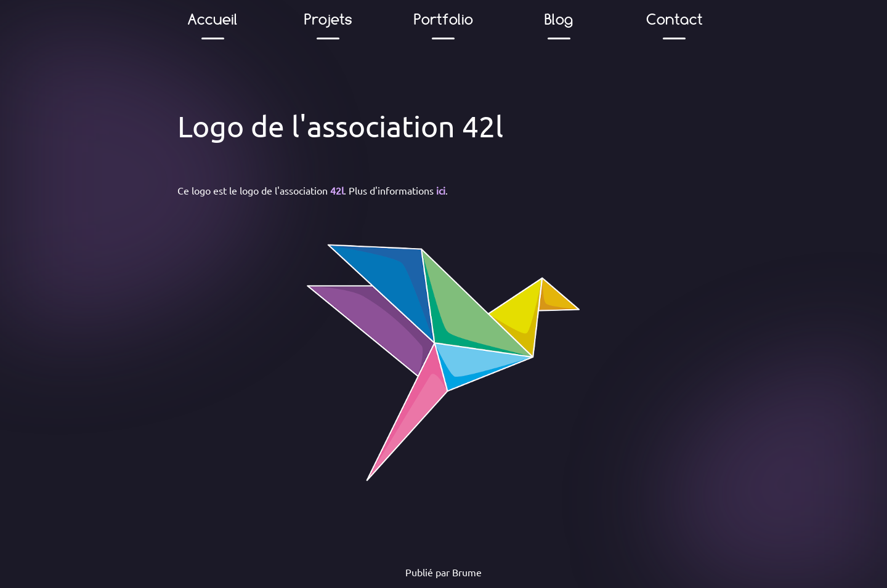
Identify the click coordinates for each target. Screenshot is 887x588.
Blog (559, 19)
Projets (328, 19)
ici (441, 190)
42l (337, 190)
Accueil (213, 19)
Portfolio (443, 19)
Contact (674, 19)
